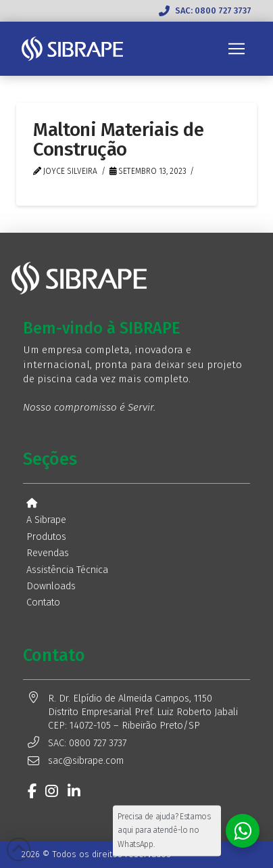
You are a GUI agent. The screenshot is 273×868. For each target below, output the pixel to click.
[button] (237, 49)
